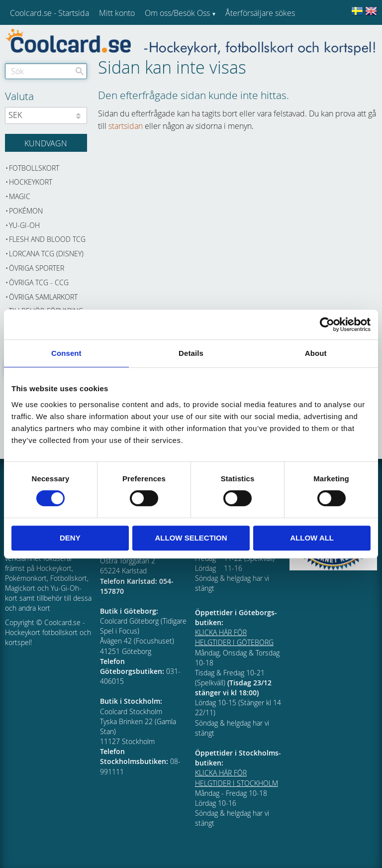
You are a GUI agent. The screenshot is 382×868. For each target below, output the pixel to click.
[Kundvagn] (46, 143)
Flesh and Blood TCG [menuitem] (47, 239)
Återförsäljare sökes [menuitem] (260, 13)
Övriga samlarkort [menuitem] (43, 297)
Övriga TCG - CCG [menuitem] (39, 282)
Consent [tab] (66, 353)
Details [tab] (191, 353)
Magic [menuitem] (20, 196)
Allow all (312, 538)
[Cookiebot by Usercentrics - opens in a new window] (327, 325)
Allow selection (191, 538)
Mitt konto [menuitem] (117, 13)
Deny (70, 538)
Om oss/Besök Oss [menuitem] (177, 13)
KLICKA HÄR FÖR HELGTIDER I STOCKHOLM (237, 778)
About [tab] (316, 353)
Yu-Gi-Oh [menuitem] (24, 225)
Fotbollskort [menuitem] (34, 168)
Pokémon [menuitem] (26, 211)
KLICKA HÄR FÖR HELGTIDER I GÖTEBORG (234, 637)
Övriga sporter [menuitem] (37, 268)
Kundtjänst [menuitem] (244, 39)
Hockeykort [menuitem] (31, 182)
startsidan (126, 126)
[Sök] (80, 71)
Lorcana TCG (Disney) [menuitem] (46, 254)
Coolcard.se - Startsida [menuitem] (49, 13)
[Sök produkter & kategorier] (46, 71)
